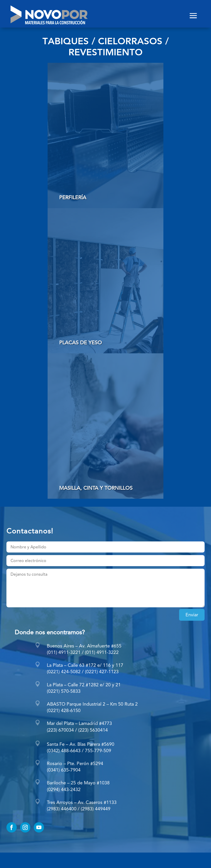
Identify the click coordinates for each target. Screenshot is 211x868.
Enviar (192, 615)
